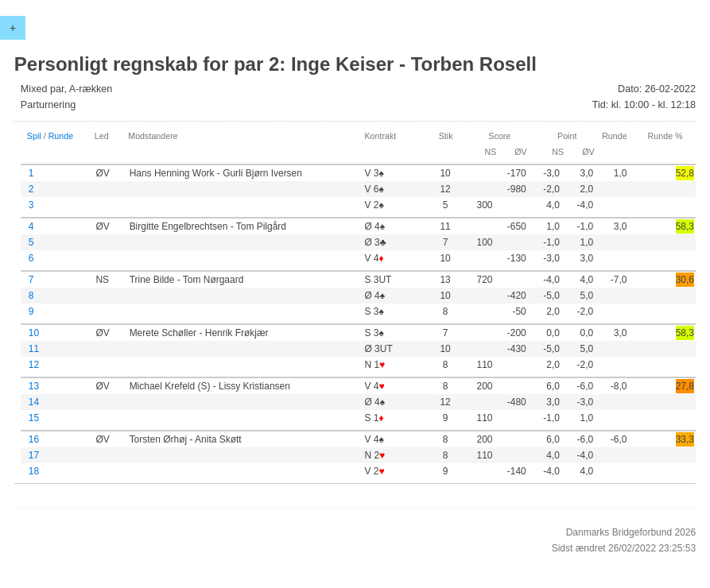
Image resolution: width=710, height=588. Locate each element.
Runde (61, 136)
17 (34, 455)
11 (34, 349)
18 (34, 471)
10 (34, 333)
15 (34, 418)
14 (34, 402)
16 (34, 439)
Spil (34, 136)
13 (34, 386)
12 (34, 365)
